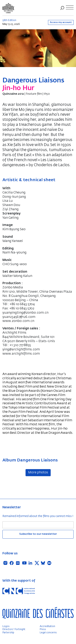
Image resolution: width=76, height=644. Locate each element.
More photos (38, 473)
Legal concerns (48, 633)
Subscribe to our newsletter (38, 534)
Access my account (61, 22)
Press (43, 629)
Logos (6, 626)
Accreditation (47, 626)
